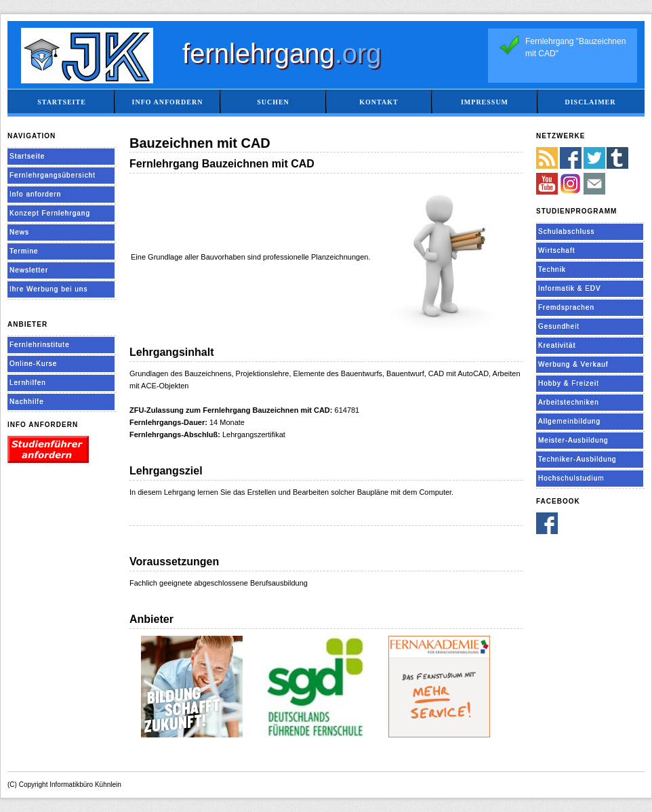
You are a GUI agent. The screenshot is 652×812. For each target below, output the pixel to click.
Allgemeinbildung (569, 421)
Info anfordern (168, 102)
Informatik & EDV (570, 288)
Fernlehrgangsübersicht (53, 175)
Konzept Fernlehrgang (50, 213)
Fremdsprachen (566, 307)
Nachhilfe (27, 402)
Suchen (273, 102)
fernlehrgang (282, 54)
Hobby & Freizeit (569, 383)
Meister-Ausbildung (573, 440)
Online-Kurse (33, 364)
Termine (24, 251)
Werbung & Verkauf (573, 364)
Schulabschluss (566, 231)
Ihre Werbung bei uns (48, 289)
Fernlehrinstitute (40, 345)
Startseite (62, 102)
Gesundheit (559, 326)
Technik (552, 269)
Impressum (485, 102)
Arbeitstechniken (569, 402)
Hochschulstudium (571, 478)
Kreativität (557, 345)
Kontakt (379, 102)
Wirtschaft (556, 250)
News (19, 232)
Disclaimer (590, 102)
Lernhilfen (28, 383)
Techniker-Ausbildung (577, 459)
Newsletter (29, 270)
